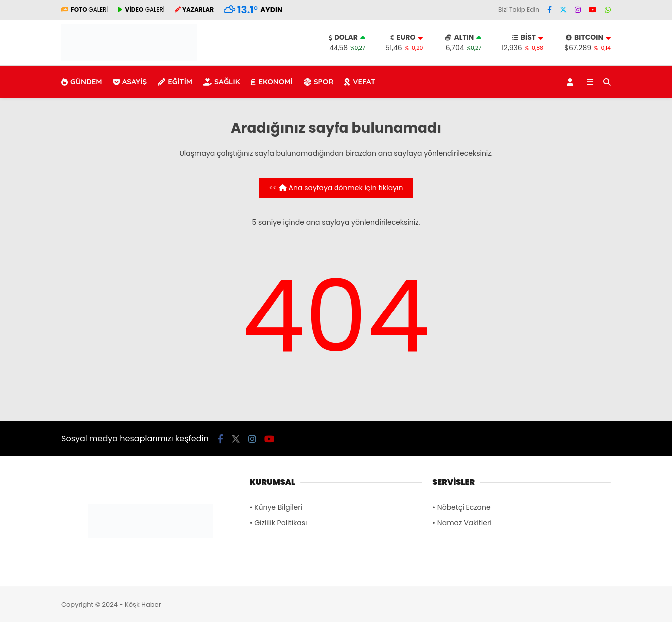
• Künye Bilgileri (276, 507)
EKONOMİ (271, 82)
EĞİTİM (175, 82)
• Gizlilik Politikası (278, 523)
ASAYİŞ (130, 82)
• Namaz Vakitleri (462, 523)
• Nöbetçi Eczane (461, 507)
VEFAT (360, 82)
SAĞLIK (221, 82)
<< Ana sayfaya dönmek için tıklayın (336, 188)
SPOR (319, 82)
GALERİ (85, 10)
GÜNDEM (82, 82)
